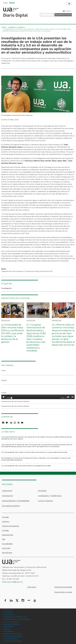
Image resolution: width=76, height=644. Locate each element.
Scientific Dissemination (13, 641)
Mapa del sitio (8, 535)
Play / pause (4, 397)
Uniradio (5, 530)
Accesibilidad (7, 544)
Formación (42, 491)
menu (72, 397)
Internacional (7, 496)
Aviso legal (32, 587)
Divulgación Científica (11, 506)
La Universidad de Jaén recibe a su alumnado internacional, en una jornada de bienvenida (34, 452)
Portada (4, 27)
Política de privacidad (63, 587)
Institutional (8, 627)
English (5, 3)
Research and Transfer (12, 634)
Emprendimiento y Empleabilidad (16, 501)
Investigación (7, 288)
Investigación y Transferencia (16, 27)
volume (68, 397)
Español (12, 3)
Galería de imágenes (11, 526)
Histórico (6, 522)
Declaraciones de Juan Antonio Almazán (15, 401)
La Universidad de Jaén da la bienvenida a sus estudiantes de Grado (26, 466)
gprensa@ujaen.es (15, 582)
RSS (4, 539)
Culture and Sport (11, 639)
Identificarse (7, 553)
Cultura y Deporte (45, 501)
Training (7, 629)
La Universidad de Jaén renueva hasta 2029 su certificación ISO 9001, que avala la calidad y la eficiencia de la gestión (13, 333)
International (9, 631)
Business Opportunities (13, 636)
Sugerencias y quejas (63, 592)
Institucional (7, 491)
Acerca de (6, 548)
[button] (37, 95)
